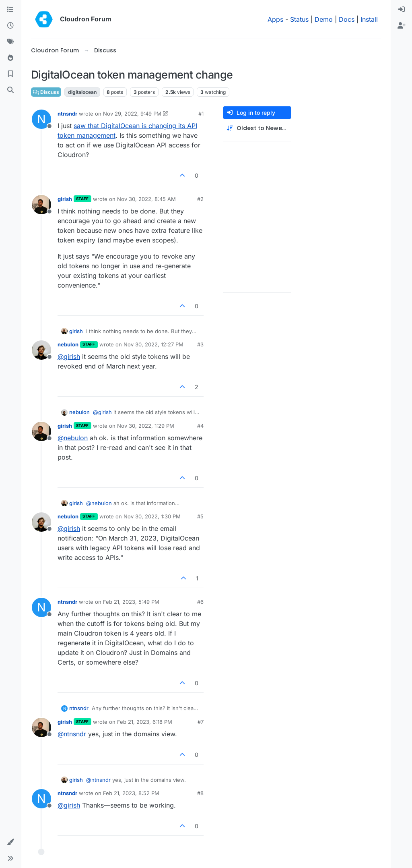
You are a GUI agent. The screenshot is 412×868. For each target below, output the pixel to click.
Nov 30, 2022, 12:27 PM (153, 344)
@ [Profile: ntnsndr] (72, 734)
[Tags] (10, 42)
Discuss (46, 92)
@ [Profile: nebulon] (73, 438)
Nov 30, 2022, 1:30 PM (152, 516)
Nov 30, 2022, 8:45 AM (146, 199)
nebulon (68, 344)
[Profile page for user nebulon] (41, 350)
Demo (324, 19)
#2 (200, 199)
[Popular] (10, 58)
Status (299, 19)
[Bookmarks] (10, 74)
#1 (201, 114)
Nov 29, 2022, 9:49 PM (132, 114)
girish (65, 199)
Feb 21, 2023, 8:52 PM (131, 793)
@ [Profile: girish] (69, 356)
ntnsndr (67, 114)
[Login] (402, 10)
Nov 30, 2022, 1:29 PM (146, 426)
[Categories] (10, 10)
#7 (201, 722)
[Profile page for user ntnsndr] (41, 119)
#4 (200, 426)
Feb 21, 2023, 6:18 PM (145, 722)
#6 (200, 602)
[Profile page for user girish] (41, 205)
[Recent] (10, 26)
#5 (200, 516)
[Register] (402, 26)
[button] (10, 842)
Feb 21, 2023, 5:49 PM (131, 602)
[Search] (10, 90)
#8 (200, 793)
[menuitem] (402, 10)
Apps (275, 19)
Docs (347, 19)
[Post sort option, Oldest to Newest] (257, 128)
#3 (200, 344)
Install (369, 19)
